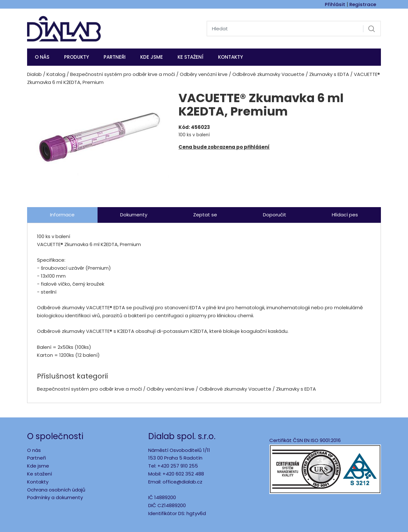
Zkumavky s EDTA (329, 74)
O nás (42, 57)
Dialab (34, 74)
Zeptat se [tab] (205, 215)
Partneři (115, 57)
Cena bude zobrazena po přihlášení (224, 147)
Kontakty (230, 57)
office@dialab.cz (182, 482)
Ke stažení (190, 57)
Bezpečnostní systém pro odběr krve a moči (123, 74)
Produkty (76, 57)
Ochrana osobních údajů (56, 490)
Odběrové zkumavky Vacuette (268, 74)
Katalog (56, 74)
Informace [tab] (62, 215)
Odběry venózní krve (204, 74)
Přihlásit (335, 4)
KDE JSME (152, 57)
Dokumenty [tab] (134, 215)
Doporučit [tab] (275, 215)
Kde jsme (38, 466)
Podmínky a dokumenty (55, 497)
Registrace (363, 4)
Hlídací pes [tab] (345, 215)
